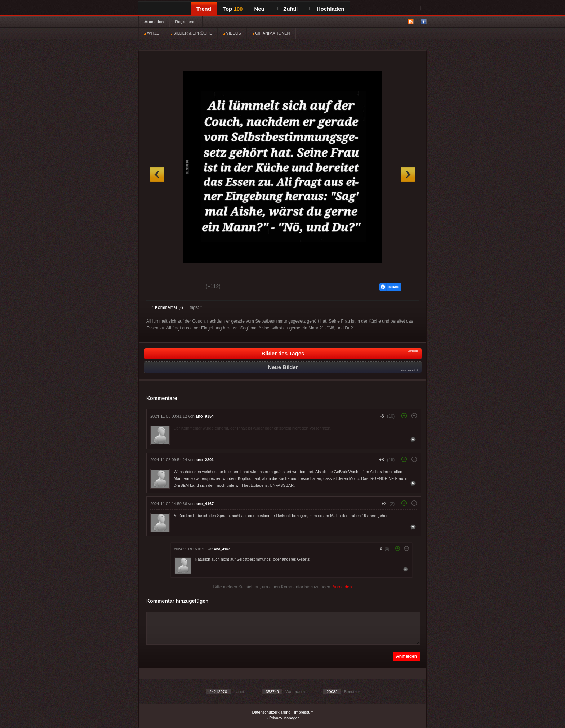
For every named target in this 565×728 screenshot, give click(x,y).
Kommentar (167, 307)
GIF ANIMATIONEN (271, 33)
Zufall (287, 9)
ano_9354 (205, 416)
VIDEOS (232, 33)
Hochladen (327, 9)
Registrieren (186, 22)
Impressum (304, 712)
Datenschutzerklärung (271, 712)
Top (233, 9)
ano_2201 (205, 460)
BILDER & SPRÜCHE (191, 33)
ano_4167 (205, 504)
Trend (204, 9)
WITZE (152, 33)
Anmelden (154, 22)
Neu (259, 9)
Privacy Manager (284, 718)
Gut (160, 287)
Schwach (187, 287)
